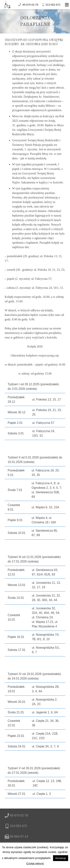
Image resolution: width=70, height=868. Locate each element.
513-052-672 (53, 5)
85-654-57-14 (19, 836)
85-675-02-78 (30, 5)
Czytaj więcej (35, 863)
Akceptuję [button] (61, 858)
